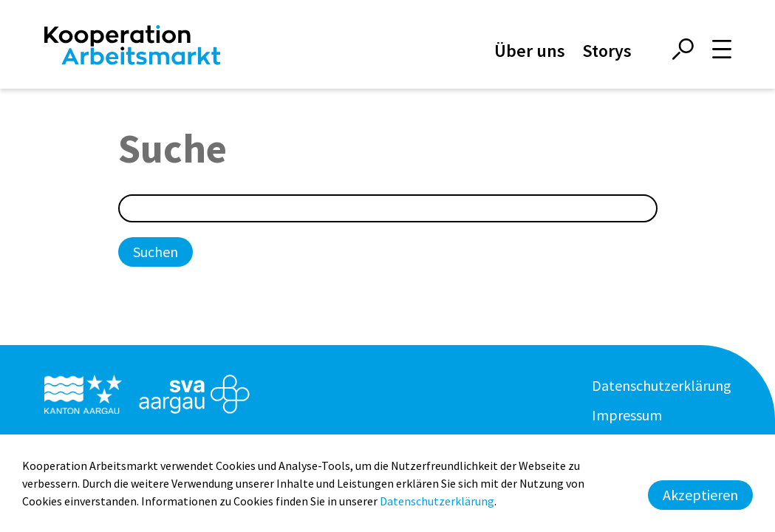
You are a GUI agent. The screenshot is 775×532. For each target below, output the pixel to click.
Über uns (530, 51)
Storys (607, 51)
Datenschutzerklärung (662, 385)
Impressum (627, 415)
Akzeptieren (700, 495)
